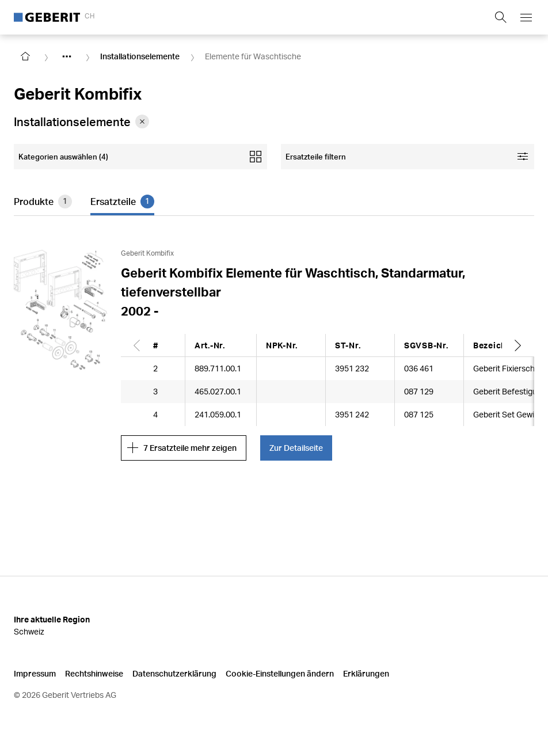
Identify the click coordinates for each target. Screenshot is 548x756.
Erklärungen (366, 673)
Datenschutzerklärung (174, 673)
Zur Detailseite (296, 448)
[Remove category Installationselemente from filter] (142, 121)
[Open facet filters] (408, 157)
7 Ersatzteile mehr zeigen (182, 448)
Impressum (35, 673)
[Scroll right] (518, 345)
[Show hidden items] (67, 56)
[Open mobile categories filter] (140, 157)
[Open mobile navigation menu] (526, 17)
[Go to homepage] (25, 56)
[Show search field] (501, 17)
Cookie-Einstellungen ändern (280, 673)
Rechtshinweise (94, 673)
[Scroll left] (137, 345)
